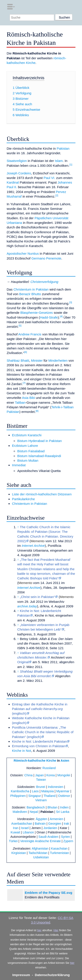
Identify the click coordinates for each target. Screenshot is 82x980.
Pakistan (63, 148)
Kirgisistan (19, 853)
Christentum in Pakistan (31, 289)
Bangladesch (36, 807)
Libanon (28, 832)
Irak (66, 824)
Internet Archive (33, 546)
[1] (71, 165)
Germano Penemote (46, 258)
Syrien (65, 837)
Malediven (20, 812)
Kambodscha (20, 791)
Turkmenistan (59, 853)
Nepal (34, 812)
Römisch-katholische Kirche (35, 761)
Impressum (21, 975)
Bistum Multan (28, 460)
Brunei (41, 787)
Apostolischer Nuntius (23, 253)
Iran (16, 828)
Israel (25, 828)
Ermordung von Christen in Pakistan (39, 746)
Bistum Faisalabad (31, 451)
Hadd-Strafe (49, 317)
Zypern (68, 841)
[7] (24, 383)
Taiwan (41, 780)
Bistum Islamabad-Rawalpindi (39, 456)
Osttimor (64, 796)
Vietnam (41, 800)
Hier (56, 930)
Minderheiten (58, 360)
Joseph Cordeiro (19, 173)
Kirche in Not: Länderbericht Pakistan (39, 741)
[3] (71, 302)
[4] (61, 316)
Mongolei (64, 775)
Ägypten (41, 819)
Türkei (13, 841)
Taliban (20, 402)
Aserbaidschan (22, 824)
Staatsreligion (17, 161)
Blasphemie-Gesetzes (37, 313)
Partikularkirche (24, 499)
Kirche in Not (22, 751)
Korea (51, 775)
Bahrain (40, 824)
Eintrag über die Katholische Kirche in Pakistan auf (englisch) (40, 709)
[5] (20, 326)
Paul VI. (49, 178)
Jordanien (50, 828)
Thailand (50, 796)
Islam (59, 161)
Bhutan (52, 807)
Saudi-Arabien (49, 837)
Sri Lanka (63, 812)
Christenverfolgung (44, 282)
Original (23, 662)
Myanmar (63, 791)
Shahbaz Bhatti (18, 360)
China (28, 775)
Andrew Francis (30, 334)
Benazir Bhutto (30, 294)
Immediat (19, 465)
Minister (37, 360)
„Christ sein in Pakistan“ (37, 597)
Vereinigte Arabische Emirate (40, 841)
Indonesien (56, 787)
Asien (65, 761)
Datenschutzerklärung (52, 975)
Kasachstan (59, 849)
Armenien (56, 819)
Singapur (35, 796)
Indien (64, 807)
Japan (39, 775)
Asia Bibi (28, 398)
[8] (37, 411)
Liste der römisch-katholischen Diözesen (42, 494)
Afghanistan (40, 849)
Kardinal (13, 182)
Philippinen (18, 796)
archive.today (27, 606)
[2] (57, 195)
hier (39, 930)
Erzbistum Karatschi (27, 435)
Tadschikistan (38, 853)
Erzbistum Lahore (25, 446)
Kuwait (15, 832)
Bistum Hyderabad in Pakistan (39, 441)
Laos (35, 791)
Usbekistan (41, 857)
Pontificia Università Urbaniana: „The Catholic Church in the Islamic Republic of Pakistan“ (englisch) (43, 732)
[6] (26, 352)
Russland (49, 768)
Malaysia (48, 791)
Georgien (55, 824)
